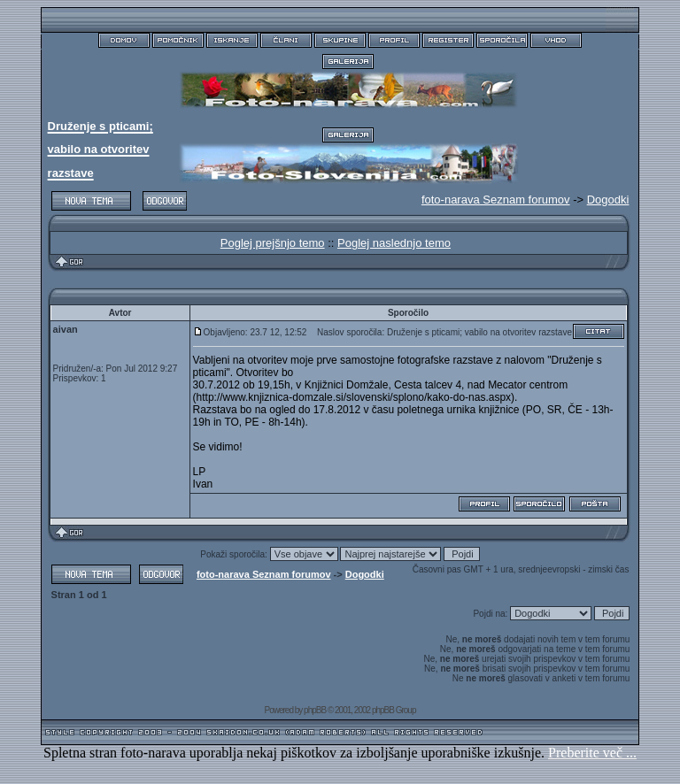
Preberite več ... (592, 753)
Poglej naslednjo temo (394, 243)
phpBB (315, 710)
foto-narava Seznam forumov (264, 574)
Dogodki (608, 200)
